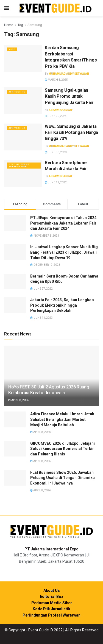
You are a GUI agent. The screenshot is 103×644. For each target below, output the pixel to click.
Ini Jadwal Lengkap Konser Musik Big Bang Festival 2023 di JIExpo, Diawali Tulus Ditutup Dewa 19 (64, 252)
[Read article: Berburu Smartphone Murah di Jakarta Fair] (23, 173)
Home (9, 25)
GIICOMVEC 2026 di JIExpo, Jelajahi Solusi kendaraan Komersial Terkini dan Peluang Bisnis (63, 449)
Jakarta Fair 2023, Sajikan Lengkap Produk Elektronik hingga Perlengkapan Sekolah (62, 305)
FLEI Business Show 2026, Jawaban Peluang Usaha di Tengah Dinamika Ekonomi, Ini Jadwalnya (62, 478)
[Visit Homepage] (55, 8)
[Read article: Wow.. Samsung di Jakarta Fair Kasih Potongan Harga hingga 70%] (23, 137)
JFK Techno (17, 92)
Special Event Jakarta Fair (19, 165)
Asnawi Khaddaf (61, 110)
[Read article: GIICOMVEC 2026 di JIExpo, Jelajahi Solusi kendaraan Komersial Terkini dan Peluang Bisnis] (15, 449)
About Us (52, 590)
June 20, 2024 (56, 116)
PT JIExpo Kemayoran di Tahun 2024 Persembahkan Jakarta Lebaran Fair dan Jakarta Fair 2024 (63, 223)
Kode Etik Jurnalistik (51, 609)
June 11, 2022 (56, 182)
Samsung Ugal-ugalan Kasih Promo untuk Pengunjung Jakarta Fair (69, 96)
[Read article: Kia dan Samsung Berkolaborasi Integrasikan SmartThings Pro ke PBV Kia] (23, 58)
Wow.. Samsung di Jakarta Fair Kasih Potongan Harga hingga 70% (71, 133)
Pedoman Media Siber (52, 603)
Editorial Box (51, 597)
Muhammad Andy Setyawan (69, 74)
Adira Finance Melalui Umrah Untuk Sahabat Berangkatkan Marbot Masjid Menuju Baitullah (62, 419)
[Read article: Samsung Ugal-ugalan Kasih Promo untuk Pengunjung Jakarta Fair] (23, 101)
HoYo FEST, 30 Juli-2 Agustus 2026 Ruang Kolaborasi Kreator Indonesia (49, 390)
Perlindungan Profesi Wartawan (51, 615)
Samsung (35, 25)
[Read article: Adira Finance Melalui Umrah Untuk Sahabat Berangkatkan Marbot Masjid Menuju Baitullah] (15, 419)
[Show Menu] (7, 8)
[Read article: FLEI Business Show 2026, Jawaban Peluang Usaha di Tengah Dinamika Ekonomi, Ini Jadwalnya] (15, 478)
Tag (20, 25)
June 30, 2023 (56, 152)
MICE (12, 49)
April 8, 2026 (19, 400)
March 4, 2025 (56, 80)
